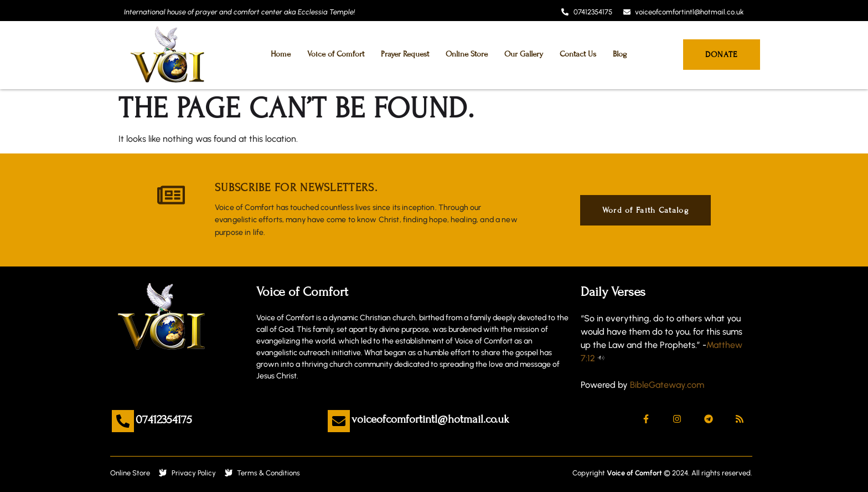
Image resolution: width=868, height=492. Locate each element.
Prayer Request (405, 54)
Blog (620, 54)
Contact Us (578, 54)
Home (281, 54)
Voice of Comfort (336, 54)
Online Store (467, 54)
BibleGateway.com (667, 385)
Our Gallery (524, 54)
